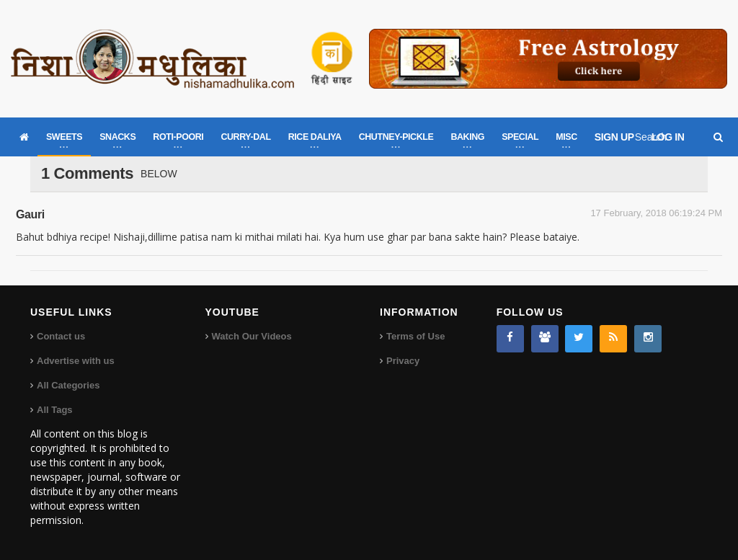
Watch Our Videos (252, 336)
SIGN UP (614, 137)
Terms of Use (415, 336)
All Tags (55, 410)
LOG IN (668, 137)
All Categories (68, 385)
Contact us (61, 336)
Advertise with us (76, 361)
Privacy (403, 361)
